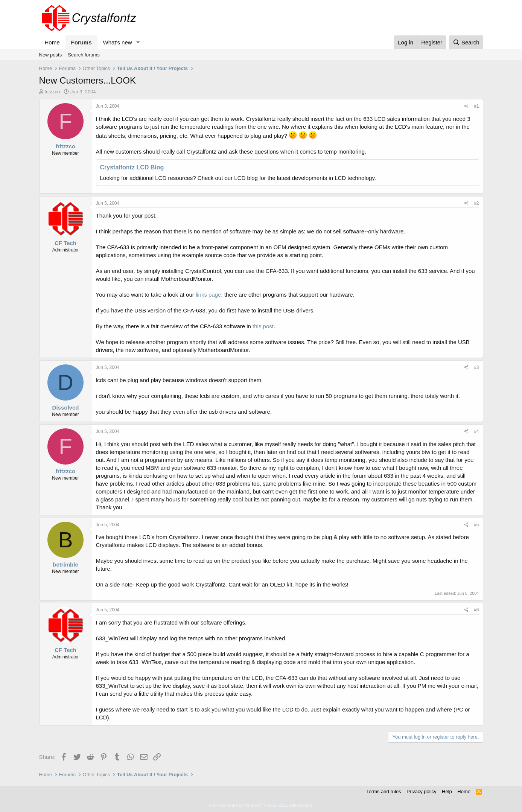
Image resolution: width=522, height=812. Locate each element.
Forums (81, 42)
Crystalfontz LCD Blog (132, 167)
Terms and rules (384, 791)
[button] (138, 42)
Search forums (84, 55)
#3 (476, 367)
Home (52, 42)
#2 (476, 203)
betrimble (65, 564)
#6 (476, 610)
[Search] (466, 42)
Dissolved (66, 408)
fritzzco (52, 92)
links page (208, 295)
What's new (118, 42)
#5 (476, 525)
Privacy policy (421, 791)
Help (447, 791)
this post (263, 326)
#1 (476, 106)
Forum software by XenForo (261, 805)
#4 (476, 431)
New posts (51, 55)
